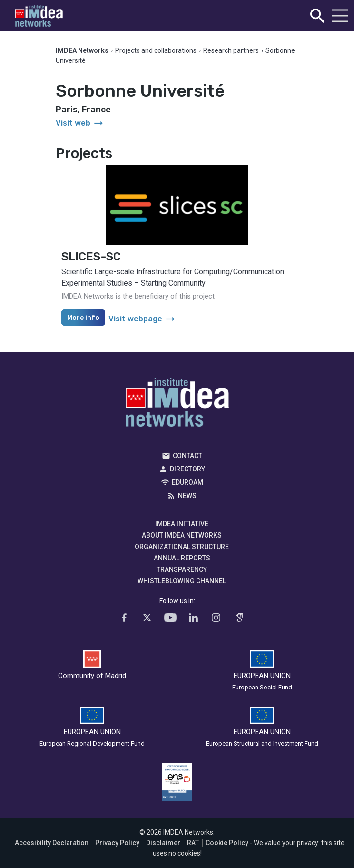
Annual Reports (182, 558)
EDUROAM (187, 482)
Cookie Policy (227, 843)
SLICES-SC (91, 257)
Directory (187, 469)
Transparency (182, 569)
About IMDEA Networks (182, 535)
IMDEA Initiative (182, 524)
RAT (193, 843)
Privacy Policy (117, 843)
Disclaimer (163, 843)
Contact (187, 456)
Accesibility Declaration (52, 843)
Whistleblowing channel (182, 581)
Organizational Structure (182, 547)
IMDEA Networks (177, 405)
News (187, 496)
